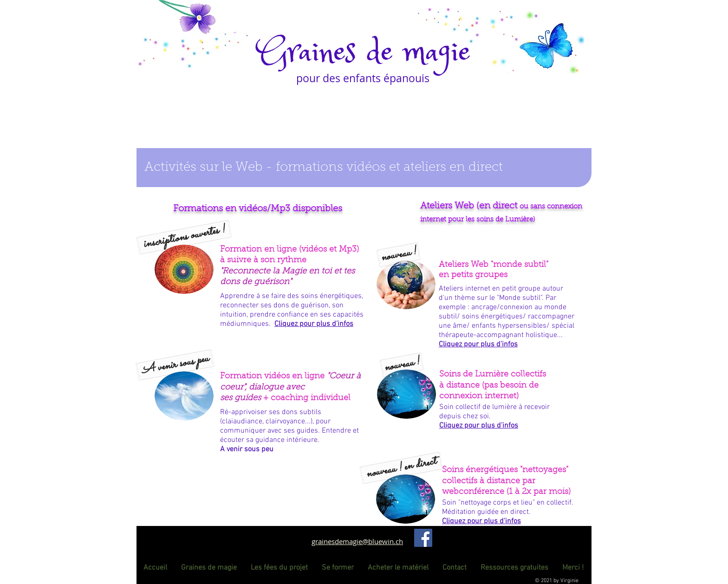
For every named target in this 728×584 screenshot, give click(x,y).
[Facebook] (423, 538)
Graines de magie (364, 53)
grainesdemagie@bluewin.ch (357, 541)
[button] (184, 237)
